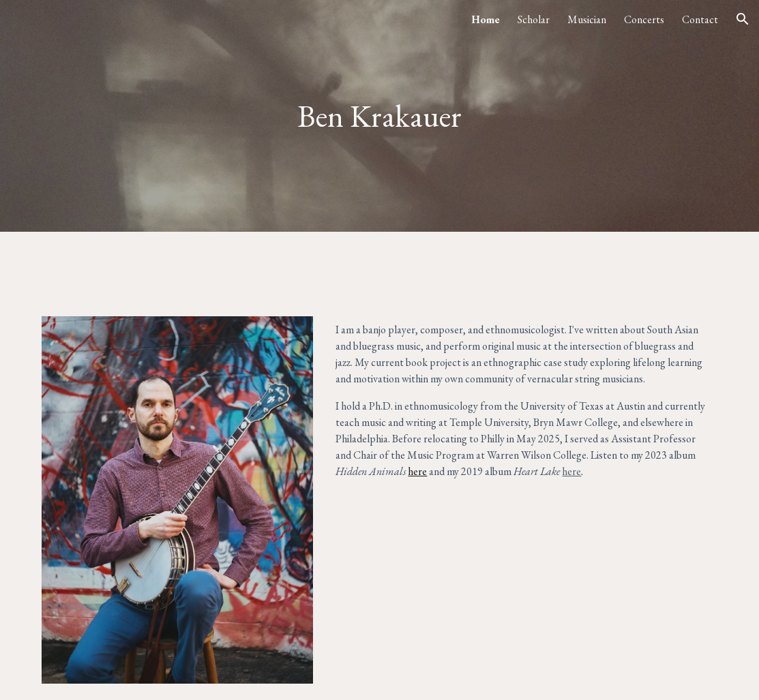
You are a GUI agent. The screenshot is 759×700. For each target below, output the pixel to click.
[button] (743, 19)
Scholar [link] (534, 19)
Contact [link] (700, 19)
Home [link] (486, 19)
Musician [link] (587, 19)
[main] (379, 116)
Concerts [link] (644, 19)
